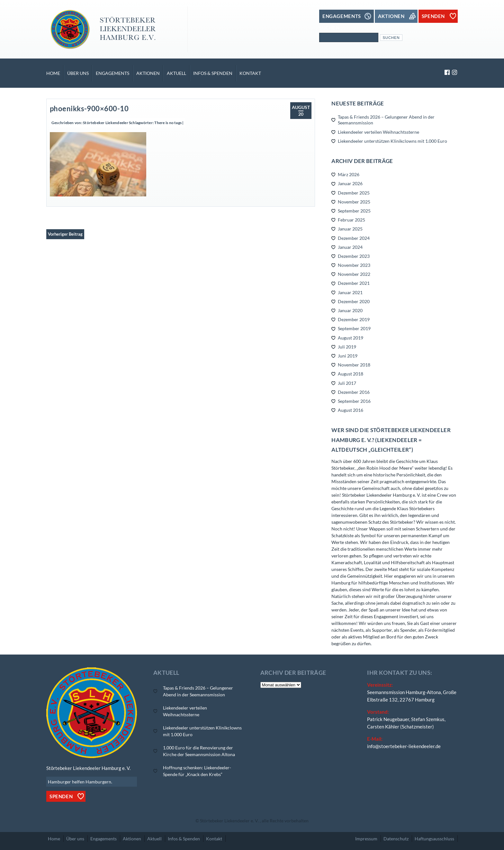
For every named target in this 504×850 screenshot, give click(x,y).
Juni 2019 (348, 356)
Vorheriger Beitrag (65, 234)
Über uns (78, 73)
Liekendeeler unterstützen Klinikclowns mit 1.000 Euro (392, 141)
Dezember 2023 (354, 256)
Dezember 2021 (354, 283)
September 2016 (354, 401)
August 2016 (351, 410)
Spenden (61, 796)
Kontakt (250, 73)
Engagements (113, 73)
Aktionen (148, 73)
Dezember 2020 (354, 301)
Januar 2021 (350, 292)
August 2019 (351, 338)
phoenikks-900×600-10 (89, 109)
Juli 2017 (347, 383)
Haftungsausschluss (434, 839)
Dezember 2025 (354, 193)
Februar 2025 (351, 220)
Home (53, 73)
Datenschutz (396, 839)
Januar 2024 (350, 247)
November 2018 (354, 365)
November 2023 (354, 265)
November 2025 (354, 202)
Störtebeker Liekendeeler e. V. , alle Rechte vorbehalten (254, 821)
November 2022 (354, 274)
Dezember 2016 (354, 392)
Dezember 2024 (354, 238)
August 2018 (351, 374)
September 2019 (354, 328)
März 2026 (349, 174)
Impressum (366, 839)
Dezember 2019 (354, 319)
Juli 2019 (347, 347)
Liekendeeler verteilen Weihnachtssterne (378, 132)
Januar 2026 (350, 183)
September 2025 (354, 211)
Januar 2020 (350, 310)
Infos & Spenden (213, 73)
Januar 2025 (350, 229)
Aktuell (176, 73)
